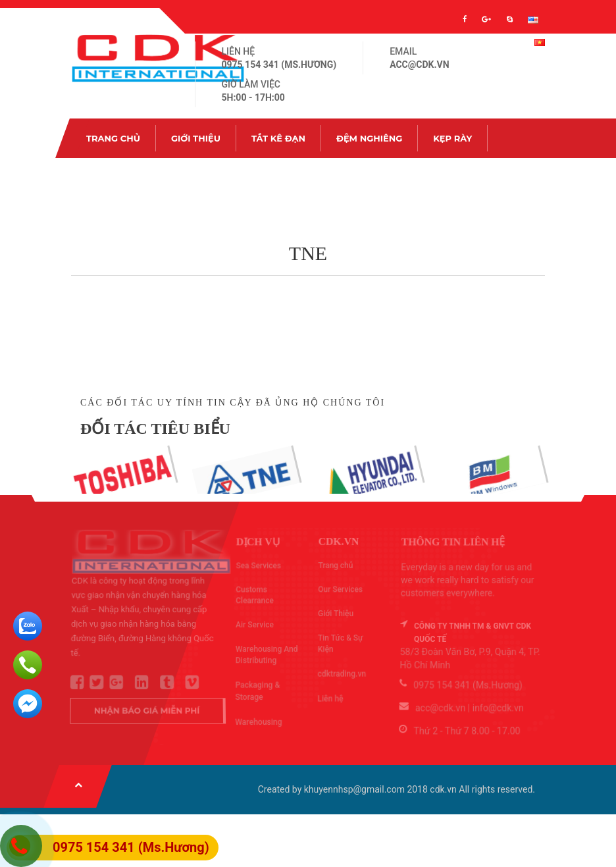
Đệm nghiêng (369, 138)
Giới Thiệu (196, 138)
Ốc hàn (104, 178)
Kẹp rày (452, 138)
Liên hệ (350, 178)
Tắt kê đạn (278, 138)
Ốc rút (170, 178)
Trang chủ (113, 138)
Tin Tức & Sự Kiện (260, 178)
